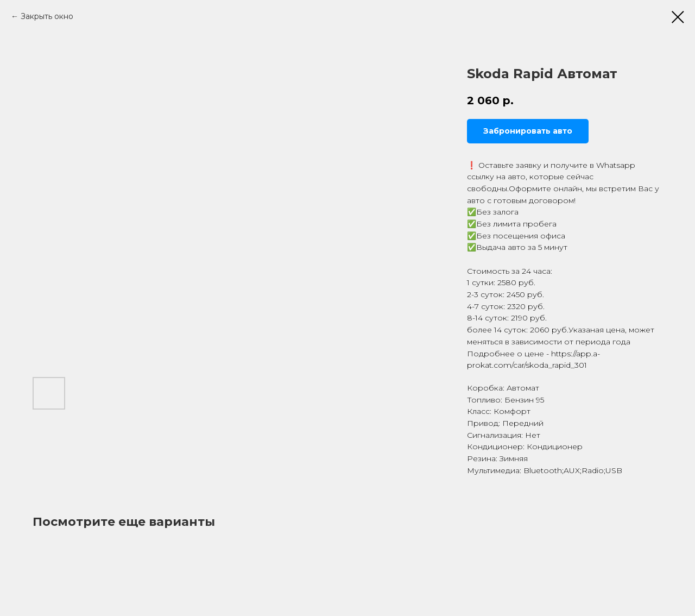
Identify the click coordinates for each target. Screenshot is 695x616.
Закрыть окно (47, 16)
